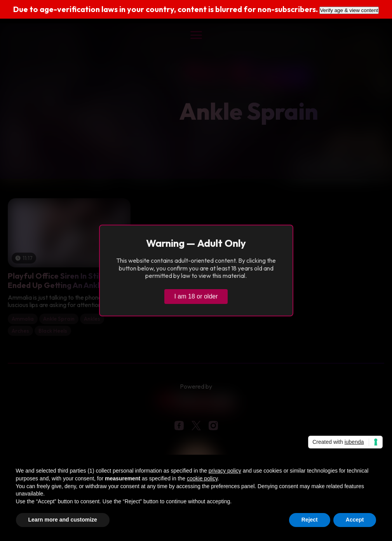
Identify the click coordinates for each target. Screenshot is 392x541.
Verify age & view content (349, 10)
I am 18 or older (196, 296)
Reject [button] (310, 520)
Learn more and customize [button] (63, 520)
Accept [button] (355, 520)
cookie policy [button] (202, 478)
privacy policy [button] (225, 471)
